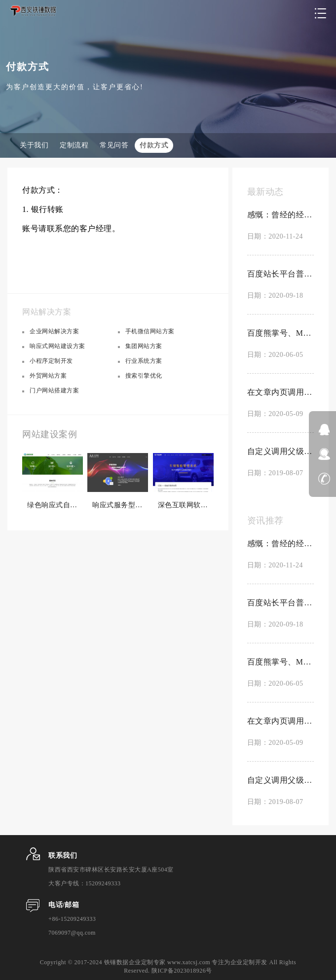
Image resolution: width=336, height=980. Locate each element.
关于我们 (34, 145)
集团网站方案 (144, 346)
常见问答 (114, 145)
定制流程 (74, 145)
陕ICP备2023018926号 (182, 971)
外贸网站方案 (48, 376)
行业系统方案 (144, 361)
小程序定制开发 (51, 361)
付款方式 (154, 145)
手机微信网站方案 (150, 331)
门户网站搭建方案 (54, 390)
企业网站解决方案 (54, 331)
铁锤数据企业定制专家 (135, 962)
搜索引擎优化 (144, 376)
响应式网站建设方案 (57, 346)
